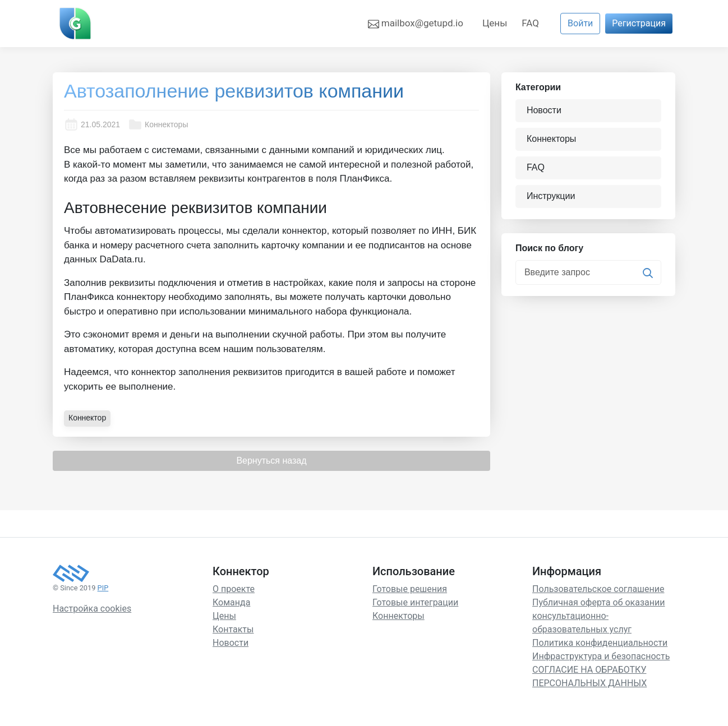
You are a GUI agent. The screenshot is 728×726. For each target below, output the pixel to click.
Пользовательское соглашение (598, 589)
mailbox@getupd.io (416, 24)
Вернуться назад (271, 461)
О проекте (234, 589)
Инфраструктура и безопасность (601, 656)
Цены (495, 23)
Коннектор (87, 418)
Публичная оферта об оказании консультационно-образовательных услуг (598, 616)
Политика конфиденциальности (600, 643)
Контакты (233, 629)
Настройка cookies (92, 609)
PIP (103, 588)
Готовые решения (410, 589)
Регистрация (639, 23)
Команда (231, 602)
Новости (544, 110)
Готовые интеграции (415, 602)
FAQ (530, 23)
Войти (580, 23)
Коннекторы (158, 124)
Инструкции (551, 196)
